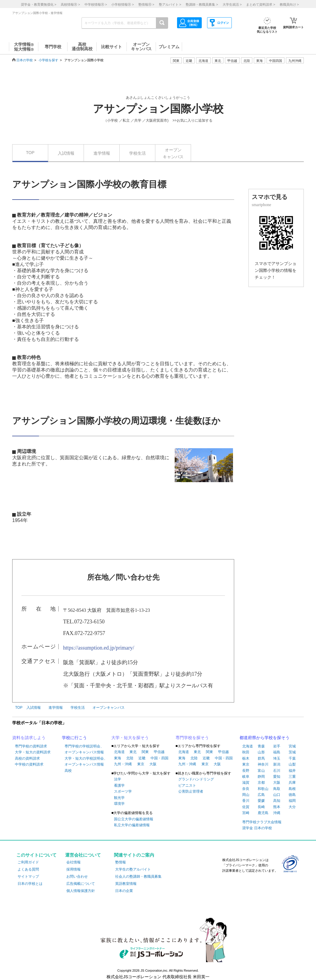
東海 (118, 758)
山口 (277, 795)
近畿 (142, 758)
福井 (292, 771)
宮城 (292, 746)
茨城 (292, 752)
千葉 (292, 758)
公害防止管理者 (191, 791)
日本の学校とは (30, 884)
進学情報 (102, 153)
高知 (277, 801)
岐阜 (246, 777)
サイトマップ (28, 876)
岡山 (246, 795)
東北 (133, 752)
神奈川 (263, 764)
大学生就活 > (232, 4)
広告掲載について (81, 884)
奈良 (246, 789)
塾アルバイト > (170, 4)
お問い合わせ (77, 876)
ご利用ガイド (28, 862)
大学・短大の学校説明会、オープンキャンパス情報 (86, 761)
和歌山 (263, 789)
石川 (277, 771)
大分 (292, 807)
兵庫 (292, 783)
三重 (292, 777)
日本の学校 (25, 60)
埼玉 (277, 758)
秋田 (246, 752)
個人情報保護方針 (81, 891)
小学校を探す (49, 60)
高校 (68, 771)
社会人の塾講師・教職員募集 (138, 876)
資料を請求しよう (29, 738)
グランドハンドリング (196, 779)
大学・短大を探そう (130, 738)
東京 (141, 764)
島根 (292, 789)
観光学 (119, 798)
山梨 (292, 764)
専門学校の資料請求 (31, 746)
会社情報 (73, 862)
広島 (261, 795)
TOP (30, 153)
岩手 (277, 746)
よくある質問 (28, 869)
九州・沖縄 (123, 764)
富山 (261, 771)
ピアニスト (187, 785)
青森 (261, 746)
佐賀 (246, 807)
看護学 (119, 785)
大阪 (153, 764)
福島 (277, 752)
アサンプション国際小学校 (158, 109)
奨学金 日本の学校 (257, 828)
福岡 (292, 801)
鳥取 (277, 789)
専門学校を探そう (192, 738)
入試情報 (66, 153)
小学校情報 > (122, 4)
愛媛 (261, 801)
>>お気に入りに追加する (193, 120)
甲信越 (159, 752)
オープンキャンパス (173, 153)
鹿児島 (263, 813)
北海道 (203, 61)
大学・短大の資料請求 (33, 752)
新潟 (277, 764)
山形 (261, 752)
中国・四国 (159, 758)
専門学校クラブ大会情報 (262, 822)
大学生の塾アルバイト (133, 869)
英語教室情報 (126, 884)
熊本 (277, 807)
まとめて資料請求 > (261, 4)
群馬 (261, 758)
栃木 (246, 758)
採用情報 (73, 869)
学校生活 (137, 153)
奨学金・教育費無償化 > (39, 4)
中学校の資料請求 (29, 764)
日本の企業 (124, 891)
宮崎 (246, 813)
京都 (261, 783)
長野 (246, 771)
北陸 (130, 758)
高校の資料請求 (27, 758)
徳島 (292, 795)
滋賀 (246, 783)
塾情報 (121, 862)
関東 (145, 752)
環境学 (119, 804)
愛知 (277, 777)
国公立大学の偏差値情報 (134, 819)
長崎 (261, 807)
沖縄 (277, 813)
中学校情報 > (96, 4)
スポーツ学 (123, 791)
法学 (118, 779)
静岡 (261, 777)
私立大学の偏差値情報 (132, 825)
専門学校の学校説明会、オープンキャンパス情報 (84, 749)
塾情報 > (146, 4)
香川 (246, 801)
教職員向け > (289, 4)
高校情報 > (70, 4)
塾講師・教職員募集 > (202, 4)
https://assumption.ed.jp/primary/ (99, 648)
